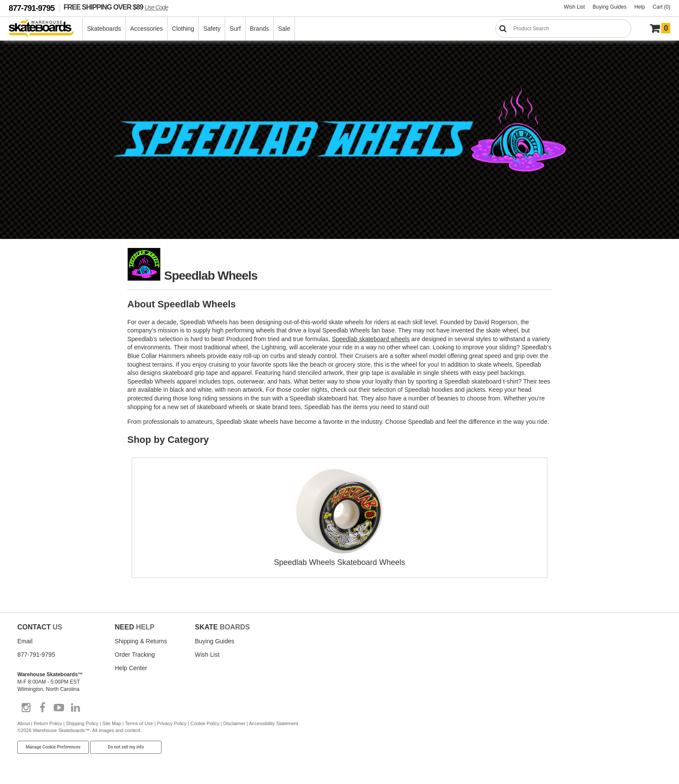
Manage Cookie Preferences (53, 747)
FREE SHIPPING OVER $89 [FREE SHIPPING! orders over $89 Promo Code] (116, 7)
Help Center (131, 668)
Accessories (147, 29)
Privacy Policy (171, 723)
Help (640, 7)
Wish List (574, 7)
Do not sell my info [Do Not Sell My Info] (126, 747)
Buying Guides (610, 7)
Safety (212, 29)
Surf (235, 29)
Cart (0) (661, 7)
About (24, 723)
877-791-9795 (32, 8)
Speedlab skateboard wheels (371, 339)
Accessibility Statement (273, 723)
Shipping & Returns (141, 641)
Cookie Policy (205, 723)
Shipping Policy (82, 723)
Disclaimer (234, 723)
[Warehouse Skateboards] (46, 29)
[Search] (563, 29)
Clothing (183, 29)
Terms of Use (139, 723)
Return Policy (48, 723)
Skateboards (104, 29)
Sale (284, 29)
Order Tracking (135, 655)
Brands (259, 29)
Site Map (112, 723)
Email (25, 641)
